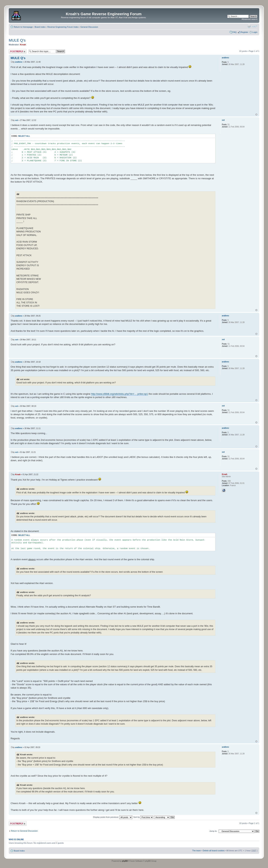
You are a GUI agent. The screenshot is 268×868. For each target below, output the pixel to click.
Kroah (23, 45)
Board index (40, 27)
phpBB (125, 861)
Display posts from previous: (113, 817)
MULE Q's (17, 40)
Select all (24, 136)
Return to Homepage (23, 27)
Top (256, 115)
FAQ (234, 32)
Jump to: (213, 831)
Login (255, 32)
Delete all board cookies (214, 851)
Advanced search (249, 19)
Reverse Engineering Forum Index (63, 27)
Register (244, 32)
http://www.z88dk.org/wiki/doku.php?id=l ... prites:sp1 (119, 394)
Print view (249, 26)
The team (197, 851)
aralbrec (19, 62)
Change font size (255, 26)
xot (16, 120)
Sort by (143, 817)
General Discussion (89, 27)
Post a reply (18, 51)
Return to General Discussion (24, 831)
